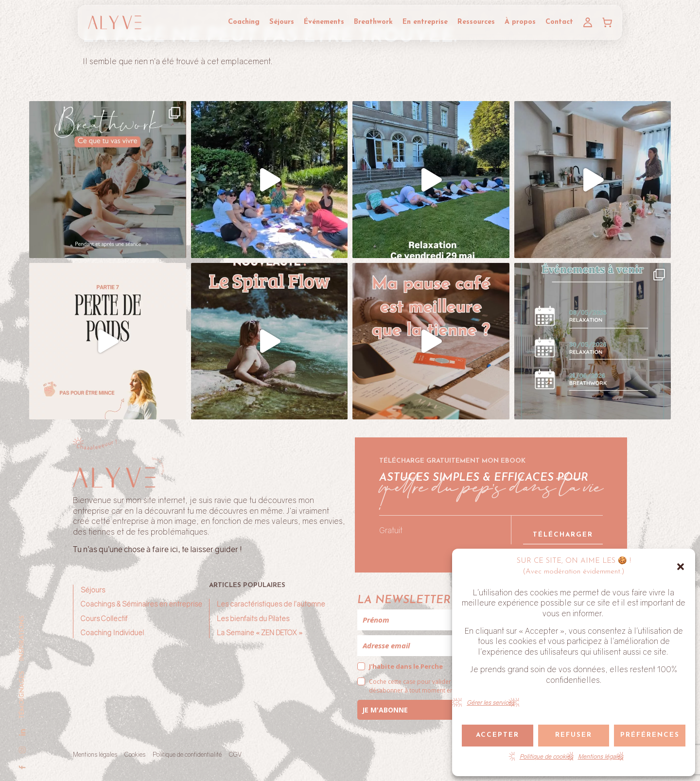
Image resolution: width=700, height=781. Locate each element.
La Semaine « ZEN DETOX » (260, 633)
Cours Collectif (104, 618)
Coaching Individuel (112, 633)
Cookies (135, 754)
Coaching (244, 22)
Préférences (650, 735)
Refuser (574, 735)
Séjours (282, 22)
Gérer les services (490, 703)
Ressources (476, 22)
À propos (520, 22)
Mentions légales (601, 756)
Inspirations (22, 638)
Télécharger (563, 535)
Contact (559, 22)
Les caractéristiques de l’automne (271, 604)
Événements (324, 22)
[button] (681, 567)
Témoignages (22, 695)
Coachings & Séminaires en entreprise (141, 604)
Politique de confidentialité (187, 754)
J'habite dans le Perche (406, 666)
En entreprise (425, 22)
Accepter (498, 735)
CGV (235, 754)
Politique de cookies (546, 756)
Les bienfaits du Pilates (253, 618)
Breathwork (373, 22)
